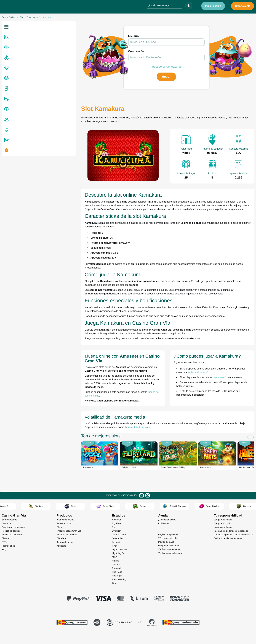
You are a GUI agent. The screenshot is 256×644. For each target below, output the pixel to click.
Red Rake (117, 546)
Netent (115, 534)
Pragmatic (117, 542)
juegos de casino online (99, 369)
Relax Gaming (119, 553)
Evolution (117, 505)
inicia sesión (190, 359)
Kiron (115, 520)
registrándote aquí (237, 354)
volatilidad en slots (77, 400)
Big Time (116, 497)
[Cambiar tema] (189, 6)
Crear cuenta (243, 6)
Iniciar (213, 6)
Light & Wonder (120, 523)
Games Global (119, 508)
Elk (114, 501)
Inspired (116, 516)
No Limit (116, 538)
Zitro (114, 557)
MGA (115, 531)
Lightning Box (119, 527)
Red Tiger (117, 549)
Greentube (117, 512)
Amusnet (116, 493)
